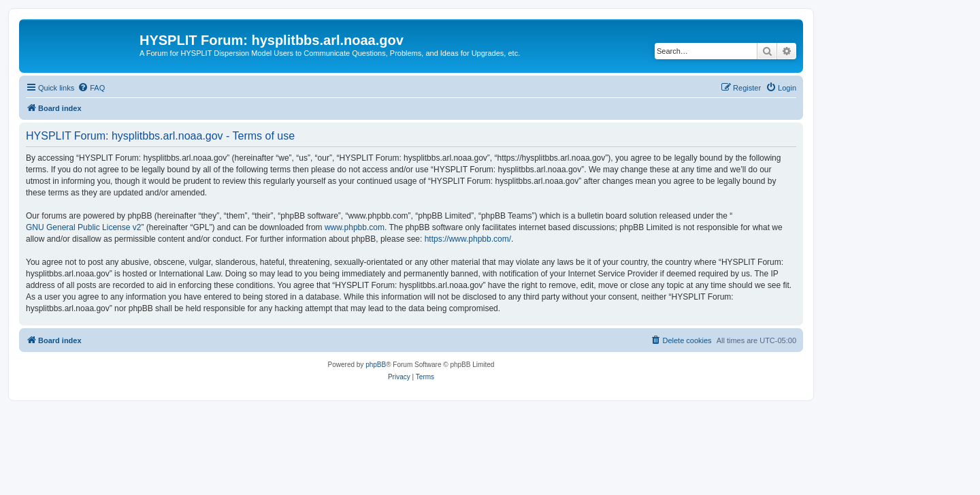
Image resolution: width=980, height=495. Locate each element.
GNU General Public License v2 (83, 227)
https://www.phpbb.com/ (468, 239)
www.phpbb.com (355, 227)
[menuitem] (91, 88)
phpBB (376, 365)
